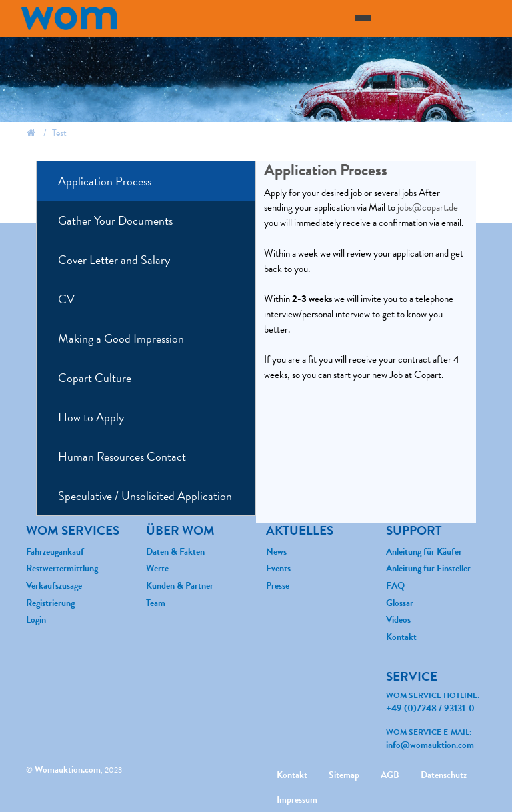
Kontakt (292, 775)
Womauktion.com (68, 770)
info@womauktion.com (430, 745)
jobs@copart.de (428, 207)
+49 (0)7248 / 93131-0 (430, 708)
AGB (390, 775)
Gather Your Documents (115, 220)
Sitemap (344, 775)
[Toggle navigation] (363, 18)
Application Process (105, 181)
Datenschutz (444, 775)
